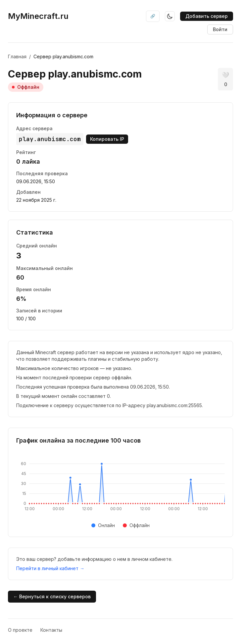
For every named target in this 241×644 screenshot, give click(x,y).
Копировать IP (107, 139)
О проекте (20, 630)
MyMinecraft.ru (38, 16)
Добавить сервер (207, 16)
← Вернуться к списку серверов (52, 596)
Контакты (51, 630)
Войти (220, 29)
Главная (17, 56)
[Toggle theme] (170, 16)
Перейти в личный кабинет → (50, 568)
